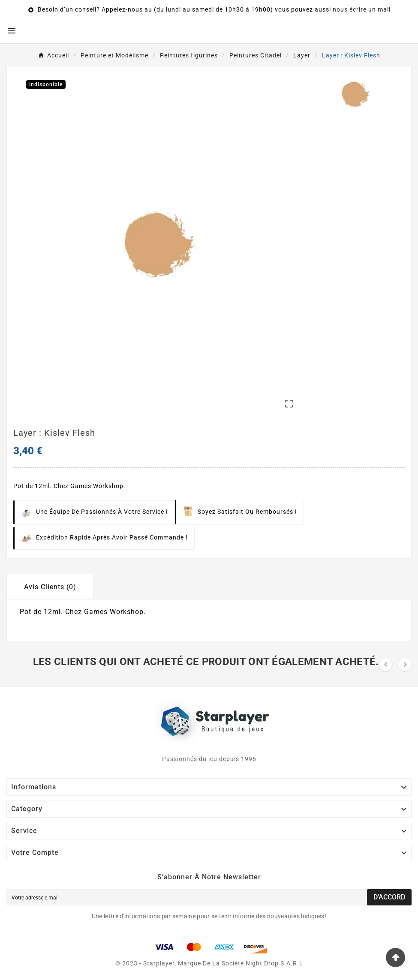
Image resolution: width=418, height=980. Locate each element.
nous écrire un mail (362, 9)
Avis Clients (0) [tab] (50, 587)
